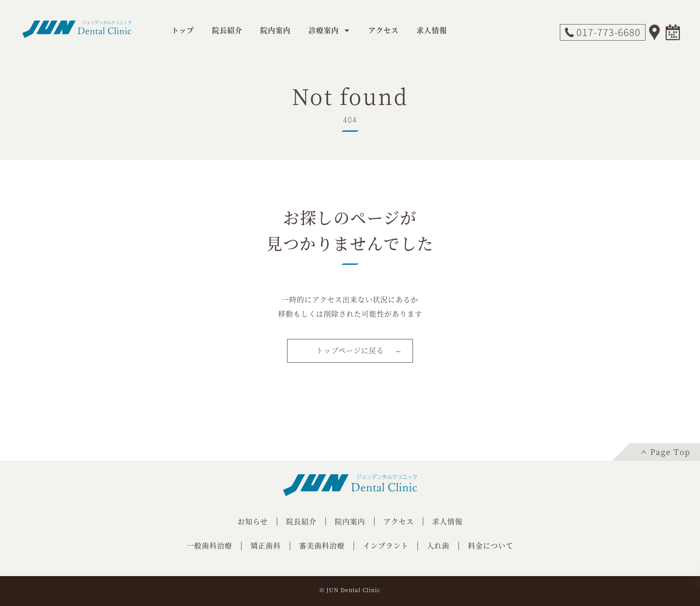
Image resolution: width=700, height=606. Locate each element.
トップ (183, 30)
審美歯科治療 (322, 545)
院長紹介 (227, 30)
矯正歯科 (266, 545)
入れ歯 (438, 545)
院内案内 (275, 30)
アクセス (383, 30)
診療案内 (329, 30)
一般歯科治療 (209, 545)
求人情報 (432, 30)
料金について (491, 545)
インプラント (386, 545)
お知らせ (253, 521)
